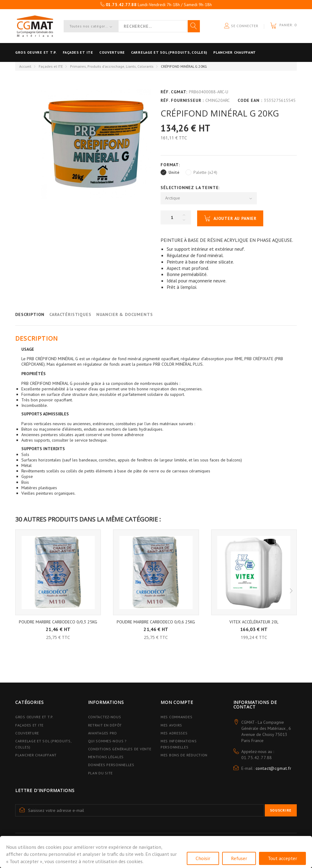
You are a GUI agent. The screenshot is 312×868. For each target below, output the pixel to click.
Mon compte (177, 702)
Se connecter (241, 26)
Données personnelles (111, 765)
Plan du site (101, 773)
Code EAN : (250, 100)
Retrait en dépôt (105, 725)
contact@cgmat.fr (274, 768)
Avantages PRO (103, 733)
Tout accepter (282, 858)
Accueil (25, 66)
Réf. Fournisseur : (182, 100)
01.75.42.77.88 (257, 758)
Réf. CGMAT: (174, 92)
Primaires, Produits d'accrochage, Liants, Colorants (112, 66)
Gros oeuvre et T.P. (36, 52)
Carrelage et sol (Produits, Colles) (187, 52)
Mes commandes (176, 717)
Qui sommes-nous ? (107, 741)
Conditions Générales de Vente (120, 749)
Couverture (124, 52)
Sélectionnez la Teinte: (191, 188)
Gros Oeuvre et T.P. (34, 717)
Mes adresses (174, 733)
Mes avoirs (171, 725)
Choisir (203, 858)
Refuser (239, 858)
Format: (171, 165)
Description (30, 314)
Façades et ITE (84, 52)
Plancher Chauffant (259, 52)
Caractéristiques (70, 314)
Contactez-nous (105, 717)
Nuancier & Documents (125, 314)
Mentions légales (106, 757)
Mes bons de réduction (184, 755)
